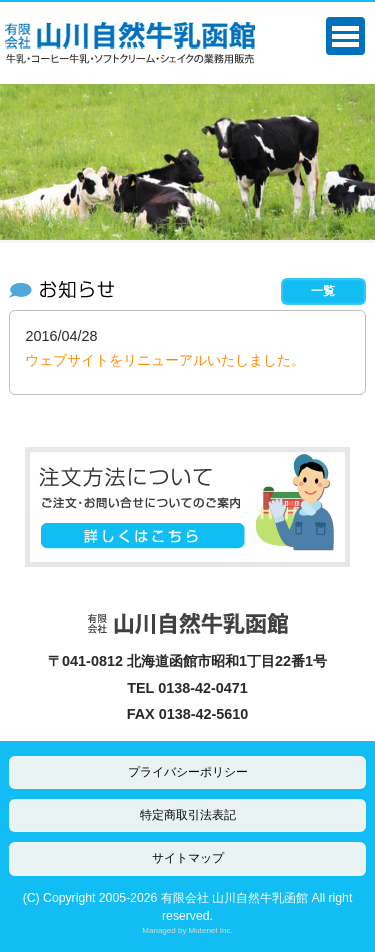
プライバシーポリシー (188, 772)
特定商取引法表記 (188, 815)
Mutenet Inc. (211, 930)
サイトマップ (188, 858)
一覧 (323, 291)
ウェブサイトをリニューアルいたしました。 (165, 360)
